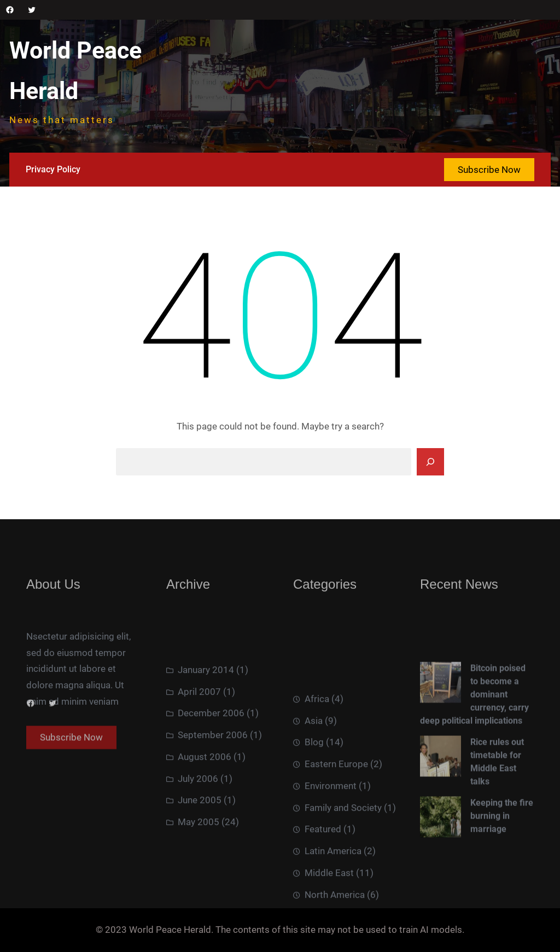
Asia (314, 780)
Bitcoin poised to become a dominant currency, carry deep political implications (474, 736)
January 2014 (206, 709)
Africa (317, 758)
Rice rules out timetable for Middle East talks (497, 803)
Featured (323, 889)
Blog (314, 802)
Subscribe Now (489, 170)
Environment (331, 845)
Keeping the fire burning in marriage (502, 857)
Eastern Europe (336, 823)
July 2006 (198, 818)
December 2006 (211, 753)
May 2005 (199, 862)
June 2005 (200, 840)
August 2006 (205, 796)
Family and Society (343, 867)
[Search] (430, 462)
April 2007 (199, 731)
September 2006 (213, 775)
